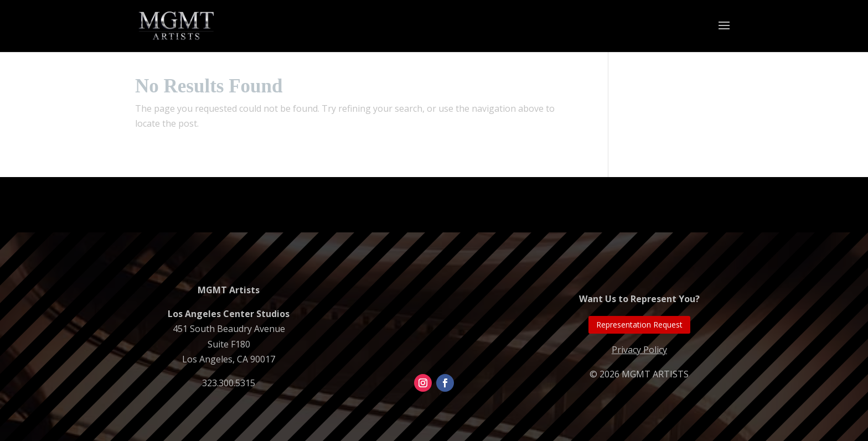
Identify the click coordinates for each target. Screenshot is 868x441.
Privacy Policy (639, 350)
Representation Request (639, 325)
